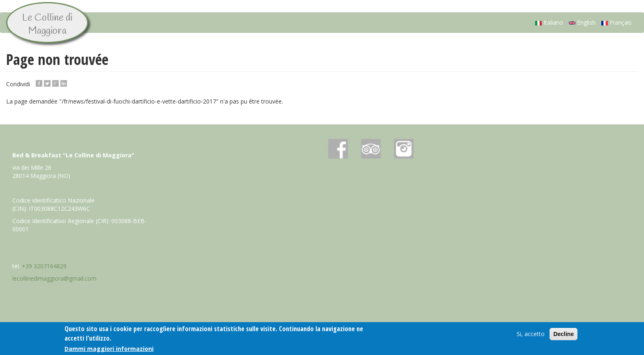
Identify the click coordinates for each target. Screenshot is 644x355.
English (582, 22)
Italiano (549, 22)
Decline (563, 334)
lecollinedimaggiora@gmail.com (54, 278)
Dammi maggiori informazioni (109, 349)
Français (616, 22)
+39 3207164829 (44, 266)
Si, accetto (531, 334)
